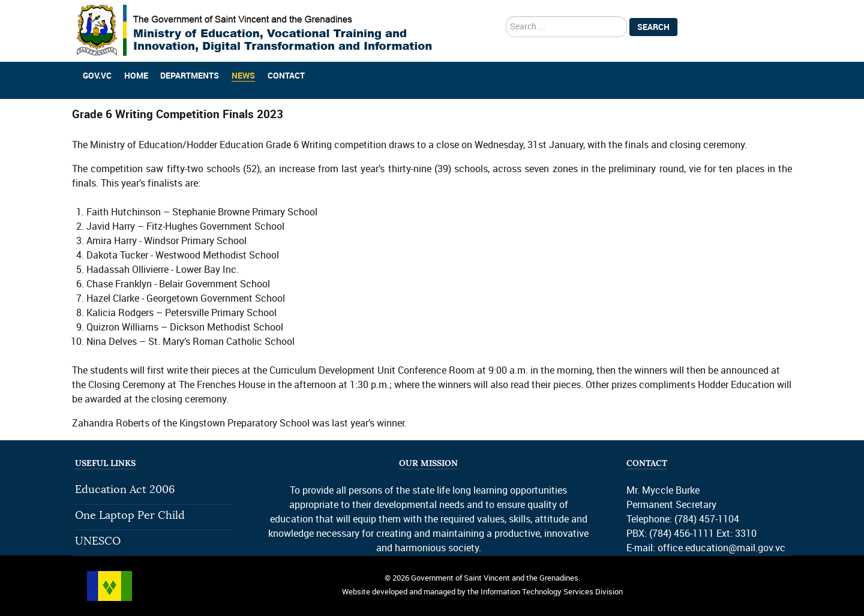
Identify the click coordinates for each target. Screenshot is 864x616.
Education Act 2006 (125, 490)
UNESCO (98, 541)
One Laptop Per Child (130, 516)
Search (653, 27)
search (506, 16)
